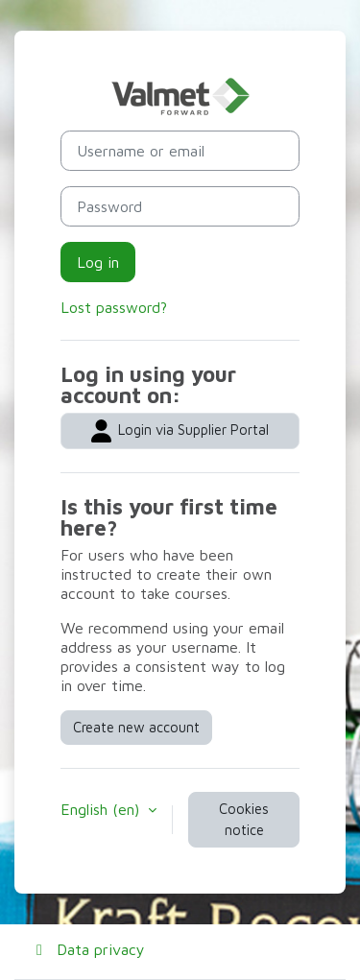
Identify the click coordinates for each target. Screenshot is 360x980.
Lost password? (114, 307)
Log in (98, 262)
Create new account (136, 727)
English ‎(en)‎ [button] (102, 809)
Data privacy (87, 949)
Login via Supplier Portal (180, 431)
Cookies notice (244, 819)
